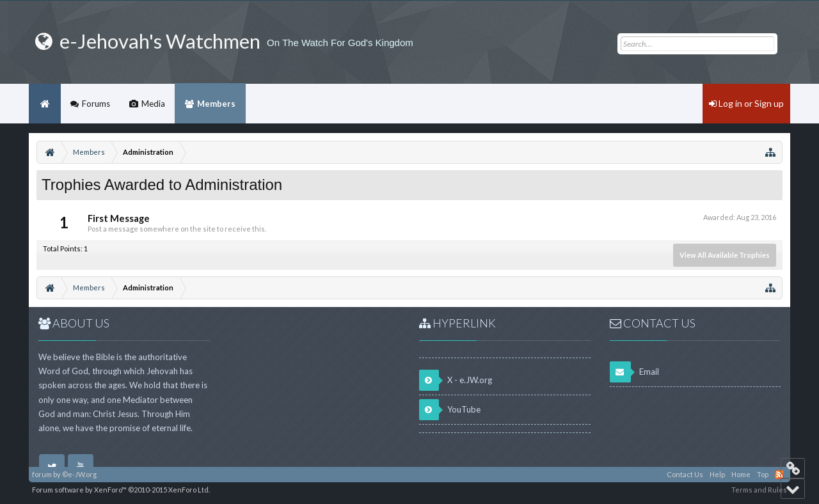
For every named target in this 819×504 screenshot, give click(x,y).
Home (45, 104)
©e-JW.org (79, 474)
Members (216, 104)
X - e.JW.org (456, 380)
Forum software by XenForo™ (121, 490)
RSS (779, 475)
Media (153, 104)
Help (717, 474)
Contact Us (685, 474)
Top (763, 474)
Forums (96, 104)
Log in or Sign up (746, 103)
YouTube (450, 410)
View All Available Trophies (725, 255)
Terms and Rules (759, 490)
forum (42, 474)
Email (634, 372)
